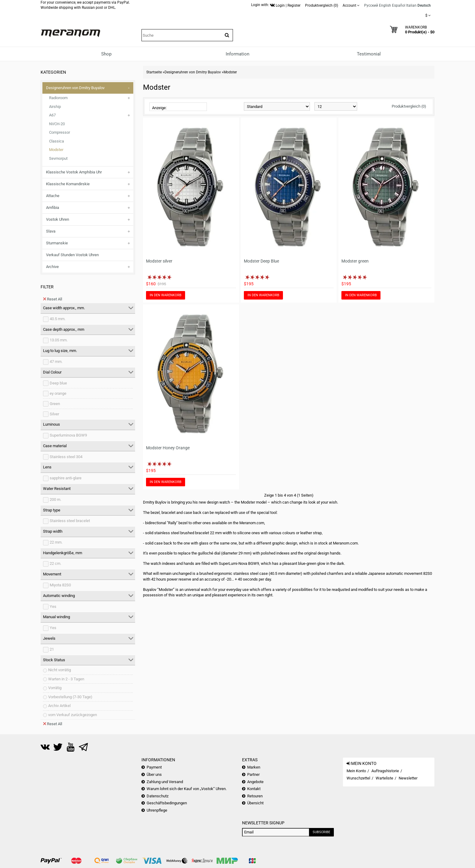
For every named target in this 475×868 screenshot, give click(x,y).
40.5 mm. (58, 319)
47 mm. (56, 362)
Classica (56, 141)
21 (52, 649)
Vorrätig (55, 688)
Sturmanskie (57, 243)
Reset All (53, 299)
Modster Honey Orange (168, 448)
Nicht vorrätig (60, 670)
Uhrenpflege (157, 810)
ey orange (58, 393)
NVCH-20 (57, 124)
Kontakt (254, 789)
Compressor (60, 132)
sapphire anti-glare (66, 478)
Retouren (255, 796)
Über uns (154, 774)
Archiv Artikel (59, 706)
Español (399, 5)
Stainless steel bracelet (70, 521)
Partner (253, 774)
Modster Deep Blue (261, 261)
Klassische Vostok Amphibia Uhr (74, 172)
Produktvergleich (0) (409, 106)
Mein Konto (356, 771)
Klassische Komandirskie (68, 184)
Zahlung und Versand (165, 782)
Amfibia (53, 208)
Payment (154, 767)
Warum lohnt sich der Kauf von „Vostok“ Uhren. (187, 789)
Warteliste (384, 778)
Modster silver (159, 261)
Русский (371, 5)
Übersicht (255, 803)
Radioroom (58, 98)
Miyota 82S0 (60, 585)
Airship (55, 107)
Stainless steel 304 (66, 457)
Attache (53, 196)
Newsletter (408, 778)
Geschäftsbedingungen (167, 803)
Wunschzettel (358, 778)
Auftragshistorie (385, 771)
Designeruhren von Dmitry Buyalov (75, 88)
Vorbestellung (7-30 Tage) (70, 697)
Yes (53, 607)
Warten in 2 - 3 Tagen (66, 679)
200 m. (55, 499)
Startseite (154, 72)
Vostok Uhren (58, 219)
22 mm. (56, 542)
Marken (254, 767)
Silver (54, 414)
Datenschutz (158, 796)
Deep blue (58, 383)
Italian (411, 5)
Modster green (355, 261)
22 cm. (55, 563)
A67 (52, 115)
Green (55, 404)
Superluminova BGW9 (68, 435)
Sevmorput (58, 158)
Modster (56, 150)
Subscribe (321, 832)
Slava (51, 231)
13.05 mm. (59, 340)
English (385, 5)
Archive (52, 267)
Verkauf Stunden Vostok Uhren (72, 255)
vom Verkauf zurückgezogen (73, 715)
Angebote (255, 782)
